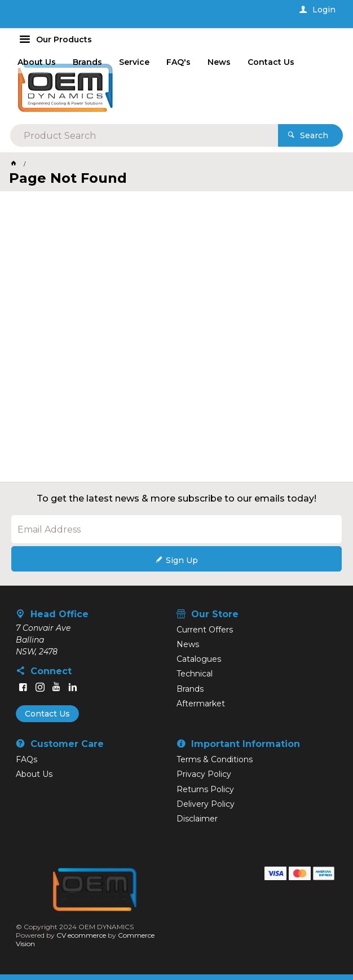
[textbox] (144, 135)
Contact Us (47, 714)
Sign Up (182, 560)
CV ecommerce (81, 935)
